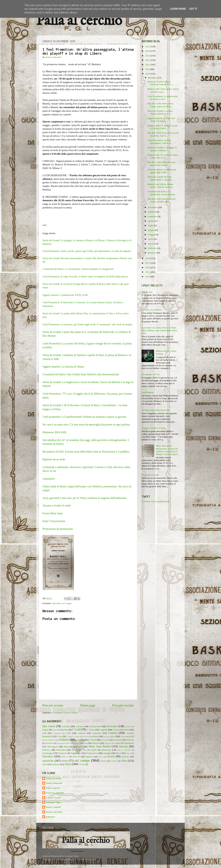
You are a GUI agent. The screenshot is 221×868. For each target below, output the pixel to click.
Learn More (178, 9)
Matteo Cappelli (53, 807)
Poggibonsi (76, 753)
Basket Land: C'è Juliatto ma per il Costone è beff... (163, 127)
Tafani (103, 761)
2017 (148, 263)
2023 (148, 56)
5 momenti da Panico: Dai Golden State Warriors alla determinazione (81, 374)
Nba (84, 750)
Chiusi (126, 730)
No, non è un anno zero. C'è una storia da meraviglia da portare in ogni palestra (86, 425)
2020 (148, 69)
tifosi (124, 761)
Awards (128, 726)
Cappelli (104, 730)
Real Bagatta (148, 392)
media (80, 747)
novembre (153, 207)
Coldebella (57, 733)
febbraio (152, 248)
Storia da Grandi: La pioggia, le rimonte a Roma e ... (162, 149)
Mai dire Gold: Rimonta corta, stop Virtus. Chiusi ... (162, 164)
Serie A (65, 757)
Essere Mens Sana (52, 513)
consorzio (97, 733)
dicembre (153, 78)
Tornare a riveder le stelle (57, 506)
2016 (148, 267)
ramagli (107, 753)
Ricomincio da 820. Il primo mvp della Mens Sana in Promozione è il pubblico (87, 452)
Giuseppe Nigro (53, 802)
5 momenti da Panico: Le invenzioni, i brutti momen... (162, 193)
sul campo (67, 603)
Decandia (86, 736)
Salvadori (56, 603)
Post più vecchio (123, 705)
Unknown (50, 817)
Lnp (85, 743)
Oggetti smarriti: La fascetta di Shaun (64, 367)
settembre (153, 216)
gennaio (152, 253)
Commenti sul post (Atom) (65, 713)
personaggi (47, 753)
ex (114, 736)
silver (101, 757)
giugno (152, 230)
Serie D (76, 757)
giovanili (80, 740)
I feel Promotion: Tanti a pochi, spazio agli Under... (162, 171)
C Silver (91, 730)
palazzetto (106, 750)
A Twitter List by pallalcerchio (156, 501)
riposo (129, 753)
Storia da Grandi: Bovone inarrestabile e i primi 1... (160, 178)
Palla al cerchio (79, 21)
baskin (55, 730)
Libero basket (74, 743)
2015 (148, 272)
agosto (151, 221)
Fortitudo (46, 740)
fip (130, 736)
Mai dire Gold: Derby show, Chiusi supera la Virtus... (161, 105)
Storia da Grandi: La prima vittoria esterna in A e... (160, 112)
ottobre (152, 212)
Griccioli (105, 740)
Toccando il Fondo (150, 475)
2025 (148, 46)
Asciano (80, 726)
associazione (95, 726)
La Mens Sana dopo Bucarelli (155, 410)
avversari (112, 726)
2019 (148, 74)
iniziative (49, 743)
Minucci (46, 750)
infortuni (130, 740)
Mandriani (129, 743)
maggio (152, 235)
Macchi (96, 743)
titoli (45, 764)
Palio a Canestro (124, 750)
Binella (64, 730)
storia (65, 761)
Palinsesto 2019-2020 (54, 432)
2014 (148, 277)
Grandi (93, 740)
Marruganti (53, 747)
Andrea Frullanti (54, 778)
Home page (88, 705)
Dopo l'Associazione (54, 521)
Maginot (108, 743)
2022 (148, 60)
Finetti (123, 736)
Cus (68, 736)
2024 (148, 51)
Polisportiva (92, 753)
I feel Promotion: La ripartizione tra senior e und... (163, 98)
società (111, 756)
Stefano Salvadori (54, 812)
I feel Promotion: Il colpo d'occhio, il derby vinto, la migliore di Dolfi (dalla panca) (85, 277)
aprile (151, 239)
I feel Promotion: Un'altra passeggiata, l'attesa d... (160, 142)
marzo (151, 244)
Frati (54, 740)
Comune (81, 733)
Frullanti (64, 740)
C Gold (76, 730)
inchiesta (117, 740)
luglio (151, 225)
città (44, 733)
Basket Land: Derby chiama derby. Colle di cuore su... (161, 186)
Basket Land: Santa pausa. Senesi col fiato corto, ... (163, 90)
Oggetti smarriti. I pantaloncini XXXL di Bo (65, 295)
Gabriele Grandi (53, 798)
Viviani (82, 764)
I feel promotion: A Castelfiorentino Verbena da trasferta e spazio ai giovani (84, 417)
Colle (68, 733)
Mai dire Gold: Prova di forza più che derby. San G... (163, 134)
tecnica (114, 761)
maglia (117, 743)
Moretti (75, 750)
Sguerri (89, 757)
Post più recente (53, 705)
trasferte (56, 764)
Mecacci (68, 747)
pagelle (94, 750)
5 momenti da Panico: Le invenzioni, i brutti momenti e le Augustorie (78, 269)
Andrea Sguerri (53, 788)
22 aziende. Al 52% (151, 374)
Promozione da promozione (58, 529)
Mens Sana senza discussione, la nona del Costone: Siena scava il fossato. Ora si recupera (167, 450)
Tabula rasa (147, 292)
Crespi (60, 736)
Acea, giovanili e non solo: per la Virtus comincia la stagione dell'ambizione (85, 498)
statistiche (48, 761)
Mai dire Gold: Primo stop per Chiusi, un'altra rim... (162, 200)
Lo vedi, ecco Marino (152, 310)
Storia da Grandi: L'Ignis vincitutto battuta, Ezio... (160, 83)
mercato (123, 746)
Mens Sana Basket (100, 746)
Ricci (118, 753)
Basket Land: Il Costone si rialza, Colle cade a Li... (163, 156)
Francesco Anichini (55, 793)
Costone (112, 733)
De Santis (76, 736)
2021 (148, 65)
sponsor (125, 757)
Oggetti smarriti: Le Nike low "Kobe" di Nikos (161, 120)
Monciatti (61, 750)
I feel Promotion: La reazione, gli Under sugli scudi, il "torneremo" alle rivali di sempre (87, 324)
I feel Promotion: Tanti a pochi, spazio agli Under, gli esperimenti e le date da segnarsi (87, 251)
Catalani (116, 730)
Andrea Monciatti (54, 783)
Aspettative (49, 479)
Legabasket (61, 743)
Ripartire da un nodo (54, 459)
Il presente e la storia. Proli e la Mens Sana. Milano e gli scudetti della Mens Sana (159, 330)
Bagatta (45, 730)
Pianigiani (62, 753)
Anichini (66, 726)
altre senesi (49, 726)
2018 (148, 258)
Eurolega (107, 736)
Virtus (68, 764)
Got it (193, 9)
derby (95, 736)
